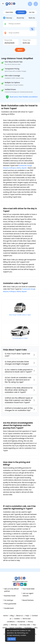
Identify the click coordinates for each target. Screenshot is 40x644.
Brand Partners (28, 600)
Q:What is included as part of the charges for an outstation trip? (19, 409)
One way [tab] (8, 18)
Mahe (19, 168)
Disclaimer (21, 622)
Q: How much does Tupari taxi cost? (17, 355)
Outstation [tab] (21, 12)
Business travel (10, 596)
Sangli (29, 166)
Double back (9, 608)
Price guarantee (10, 604)
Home (6, 616)
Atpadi (24, 168)
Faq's (27, 616)
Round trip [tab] (19, 18)
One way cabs (25, 625)
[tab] (9, 18)
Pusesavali (22, 166)
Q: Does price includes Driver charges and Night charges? (17, 363)
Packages (28, 628)
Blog (12, 616)
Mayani (6, 168)
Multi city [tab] (30, 18)
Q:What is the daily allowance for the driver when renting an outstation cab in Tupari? (19, 390)
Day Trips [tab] (32, 12)
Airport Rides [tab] (9, 12)
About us (19, 616)
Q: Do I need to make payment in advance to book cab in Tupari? (19, 371)
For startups (9, 600)
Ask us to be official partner (11, 590)
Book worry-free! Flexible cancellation (22, 97)
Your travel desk (29, 589)
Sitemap (14, 625)
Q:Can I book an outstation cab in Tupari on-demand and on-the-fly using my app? (18, 380)
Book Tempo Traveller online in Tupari (20, 315)
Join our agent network (28, 595)
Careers (17, 619)
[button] (3, 4)
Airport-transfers (16, 628)
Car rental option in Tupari (20, 338)
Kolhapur (13, 168)
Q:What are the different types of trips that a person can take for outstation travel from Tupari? (19, 400)
